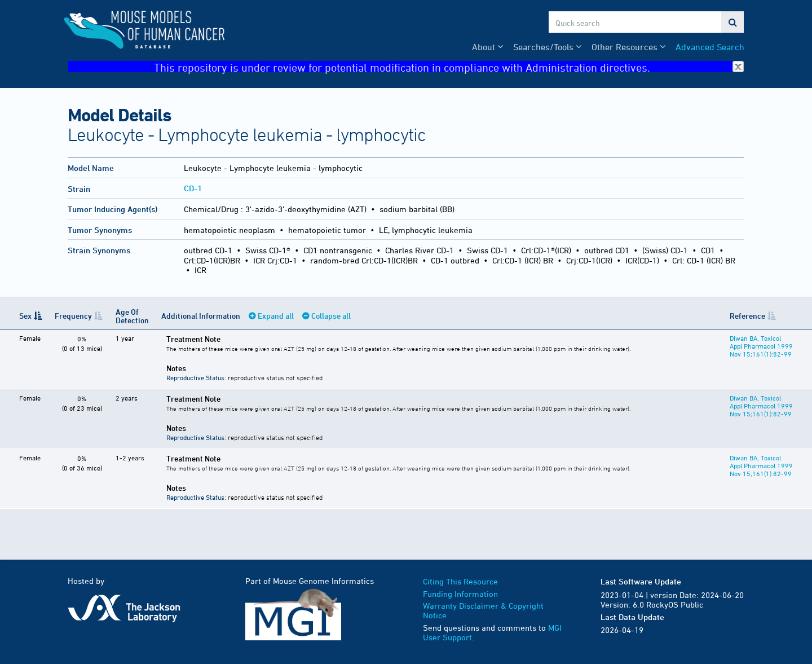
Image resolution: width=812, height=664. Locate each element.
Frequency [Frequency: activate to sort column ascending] (73, 316)
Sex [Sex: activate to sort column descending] (25, 316)
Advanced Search (710, 47)
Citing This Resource (460, 581)
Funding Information (460, 594)
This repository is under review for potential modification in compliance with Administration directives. (449, 67)
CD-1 (193, 188)
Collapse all (331, 316)
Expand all (276, 316)
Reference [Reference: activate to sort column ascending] (747, 316)
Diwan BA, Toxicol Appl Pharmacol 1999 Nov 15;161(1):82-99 (761, 346)
